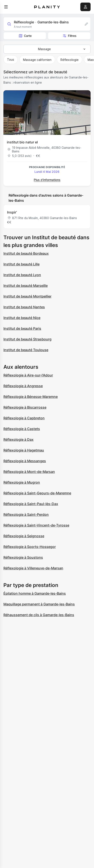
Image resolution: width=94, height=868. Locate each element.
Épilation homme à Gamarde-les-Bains (35, 593)
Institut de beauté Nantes (24, 307)
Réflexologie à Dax (18, 439)
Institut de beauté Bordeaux (26, 253)
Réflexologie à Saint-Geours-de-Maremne (37, 493)
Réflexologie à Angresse (23, 386)
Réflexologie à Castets (22, 429)
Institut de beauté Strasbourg (27, 339)
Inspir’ (12, 212)
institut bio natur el (22, 142)
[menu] (6, 7)
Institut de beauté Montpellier (27, 296)
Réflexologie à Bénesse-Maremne (31, 397)
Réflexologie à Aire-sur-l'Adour (28, 375)
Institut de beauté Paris (22, 328)
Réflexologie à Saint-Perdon (26, 514)
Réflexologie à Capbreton (24, 418)
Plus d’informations (47, 180)
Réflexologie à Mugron (22, 482)
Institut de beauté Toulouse (26, 350)
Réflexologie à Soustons (23, 557)
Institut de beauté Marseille (26, 286)
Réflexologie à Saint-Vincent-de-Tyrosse (36, 525)
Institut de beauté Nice (22, 318)
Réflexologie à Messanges (25, 461)
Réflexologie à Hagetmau (24, 450)
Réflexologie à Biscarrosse (25, 407)
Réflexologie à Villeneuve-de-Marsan (33, 568)
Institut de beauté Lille (21, 264)
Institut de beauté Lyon (22, 275)
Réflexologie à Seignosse (24, 536)
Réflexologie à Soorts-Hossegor (30, 547)
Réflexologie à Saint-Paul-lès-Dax (31, 504)
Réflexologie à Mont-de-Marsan (29, 472)
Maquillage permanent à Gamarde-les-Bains (39, 604)
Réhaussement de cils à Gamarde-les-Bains (39, 615)
